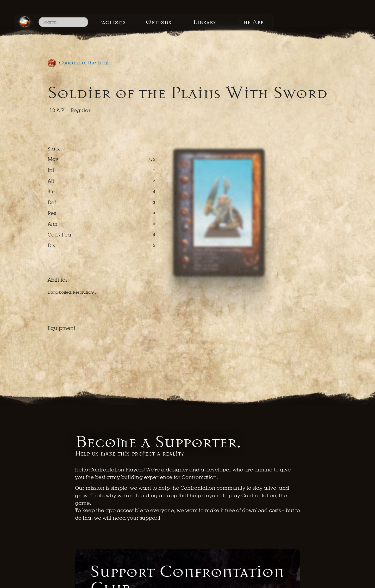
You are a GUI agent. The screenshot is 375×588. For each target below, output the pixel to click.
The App (324, 26)
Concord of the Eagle (85, 63)
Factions (126, 26)
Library (258, 26)
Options (192, 26)
